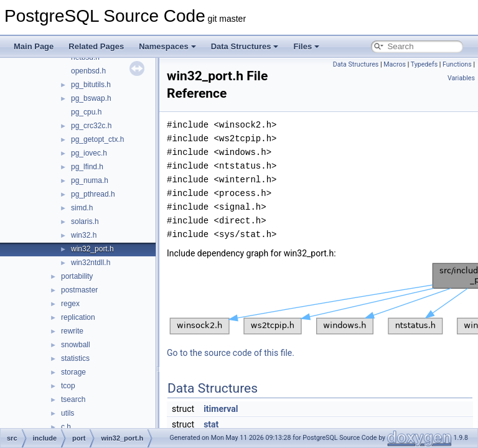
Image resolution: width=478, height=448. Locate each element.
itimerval (221, 409)
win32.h (84, 235)
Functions (457, 64)
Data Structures (245, 46)
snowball (76, 345)
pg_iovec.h (89, 153)
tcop (68, 386)
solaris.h (85, 222)
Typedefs (424, 64)
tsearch (73, 399)
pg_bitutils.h (91, 85)
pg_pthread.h (93, 194)
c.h (66, 427)
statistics (75, 358)
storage (73, 372)
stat (211, 424)
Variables (461, 78)
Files (306, 46)
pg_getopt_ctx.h (97, 139)
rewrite (72, 331)
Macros (395, 64)
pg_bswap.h (91, 98)
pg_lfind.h (87, 167)
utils (68, 413)
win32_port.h (92, 249)
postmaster (79, 290)
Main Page (34, 46)
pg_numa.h (90, 180)
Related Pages (96, 46)
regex (70, 304)
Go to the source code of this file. (231, 353)
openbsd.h (88, 71)
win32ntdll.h (91, 263)
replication (78, 317)
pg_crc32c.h (91, 126)
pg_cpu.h (86, 112)
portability (77, 276)
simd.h (82, 208)
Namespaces (167, 46)
